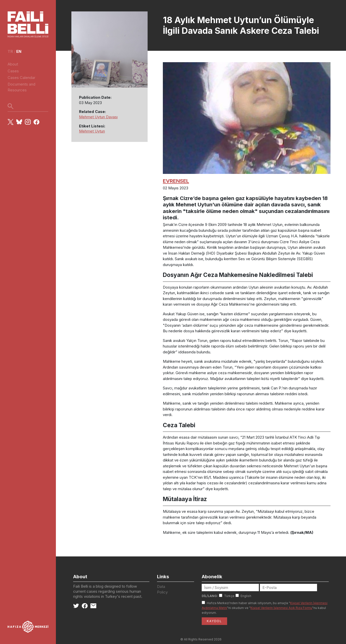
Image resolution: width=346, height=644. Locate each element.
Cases (13, 71)
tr (10, 51)
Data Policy (162, 589)
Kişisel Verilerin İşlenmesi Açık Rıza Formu (281, 608)
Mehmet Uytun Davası (98, 117)
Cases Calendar (21, 78)
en (19, 51)
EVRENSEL (176, 181)
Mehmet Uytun (92, 131)
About (13, 64)
